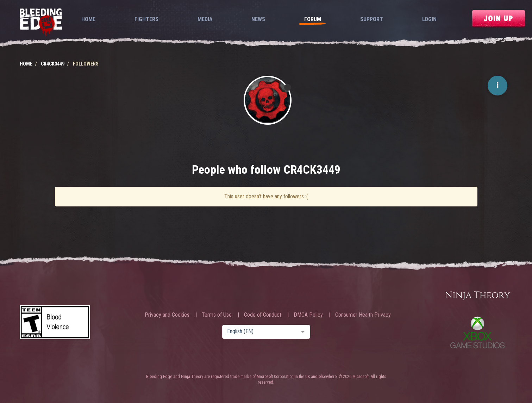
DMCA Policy (308, 315)
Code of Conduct (263, 315)
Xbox (477, 332)
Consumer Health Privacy (363, 315)
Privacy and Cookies (167, 315)
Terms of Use (217, 315)
